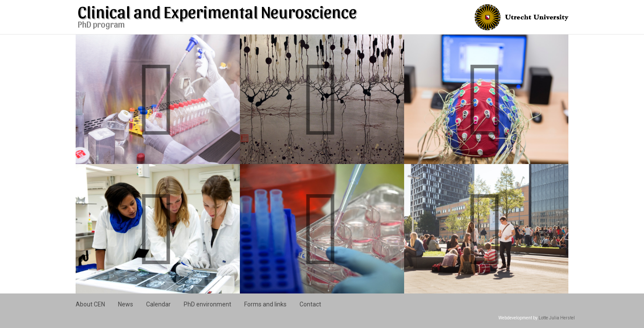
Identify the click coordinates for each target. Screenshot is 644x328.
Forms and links (265, 304)
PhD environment (207, 304)
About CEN (90, 304)
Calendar (158, 304)
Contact (310, 304)
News (126, 304)
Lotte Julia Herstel (557, 318)
